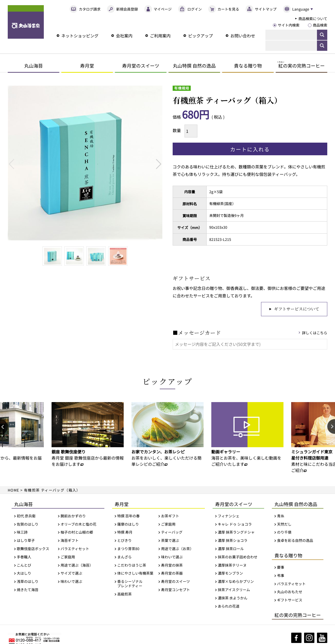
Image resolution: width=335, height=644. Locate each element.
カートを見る (228, 9)
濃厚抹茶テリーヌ (232, 565)
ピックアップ (200, 36)
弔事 (281, 576)
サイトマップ (266, 9)
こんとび (24, 565)
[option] (88, 435)
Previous (11, 164)
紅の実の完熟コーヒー (298, 615)
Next (159, 164)
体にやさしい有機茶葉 (135, 573)
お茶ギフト (170, 516)
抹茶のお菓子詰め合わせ (238, 557)
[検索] (291, 35)
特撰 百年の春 (128, 516)
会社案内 (124, 36)
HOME (14, 490)
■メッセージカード (197, 333)
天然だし (284, 524)
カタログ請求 (90, 9)
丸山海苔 (33, 66)
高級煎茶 (124, 594)
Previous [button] (4, 427)
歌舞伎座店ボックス (33, 549)
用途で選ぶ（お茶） (177, 549)
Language (301, 9)
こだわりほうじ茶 (132, 565)
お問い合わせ (243, 36)
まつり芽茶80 (128, 549)
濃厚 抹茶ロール (231, 549)
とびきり (124, 540)
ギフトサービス (290, 600)
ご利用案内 (160, 36)
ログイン (195, 9)
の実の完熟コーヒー (301, 66)
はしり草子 (26, 540)
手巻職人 (24, 557)
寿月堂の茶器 (172, 573)
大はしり (24, 573)
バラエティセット (75, 549)
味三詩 (22, 532)
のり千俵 (284, 532)
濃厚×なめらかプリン (236, 581)
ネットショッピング (80, 36)
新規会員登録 (127, 9)
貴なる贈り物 (248, 66)
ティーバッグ (172, 532)
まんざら (124, 557)
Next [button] (331, 427)
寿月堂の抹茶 (172, 565)
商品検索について (313, 19)
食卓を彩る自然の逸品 (295, 540)
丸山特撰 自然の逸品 (194, 66)
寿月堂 (87, 66)
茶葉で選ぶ (170, 540)
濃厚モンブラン (230, 573)
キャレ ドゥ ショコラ (235, 524)
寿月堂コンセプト (175, 590)
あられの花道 (229, 606)
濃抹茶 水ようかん (233, 598)
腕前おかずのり (73, 516)
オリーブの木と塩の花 (78, 524)
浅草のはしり (28, 581)
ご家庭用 (68, 557)
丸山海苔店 (26, 22)
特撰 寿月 (125, 532)
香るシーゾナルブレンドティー (130, 584)
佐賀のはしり (28, 524)
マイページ (163, 9)
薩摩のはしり (128, 524)
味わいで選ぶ (71, 581)
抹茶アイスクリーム (234, 590)
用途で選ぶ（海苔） (77, 565)
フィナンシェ (229, 516)
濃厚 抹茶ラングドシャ (236, 532)
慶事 (281, 567)
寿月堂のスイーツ (141, 66)
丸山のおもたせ (290, 592)
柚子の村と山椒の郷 (77, 532)
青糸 (281, 516)
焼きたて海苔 (28, 590)
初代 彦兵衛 (26, 516)
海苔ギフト (70, 540)
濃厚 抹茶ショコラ (233, 540)
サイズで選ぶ (71, 573)
